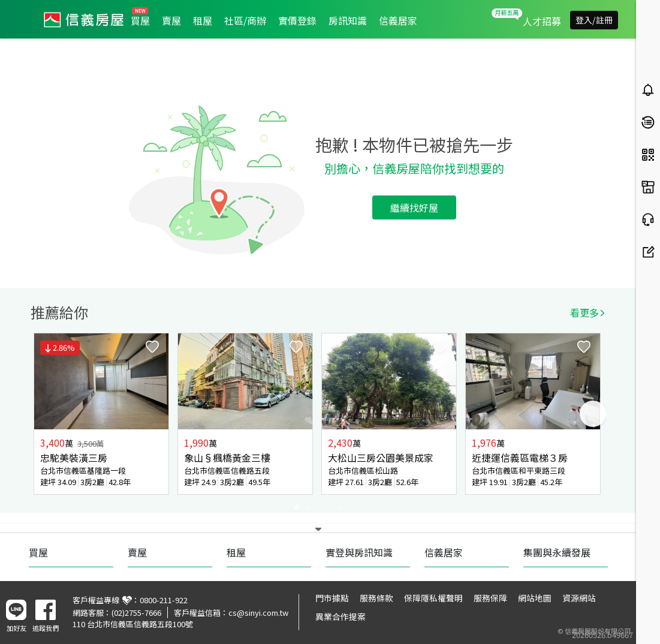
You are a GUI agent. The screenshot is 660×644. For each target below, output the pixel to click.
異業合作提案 (340, 616)
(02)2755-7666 (136, 613)
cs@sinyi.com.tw (258, 613)
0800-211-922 (164, 600)
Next (593, 414)
